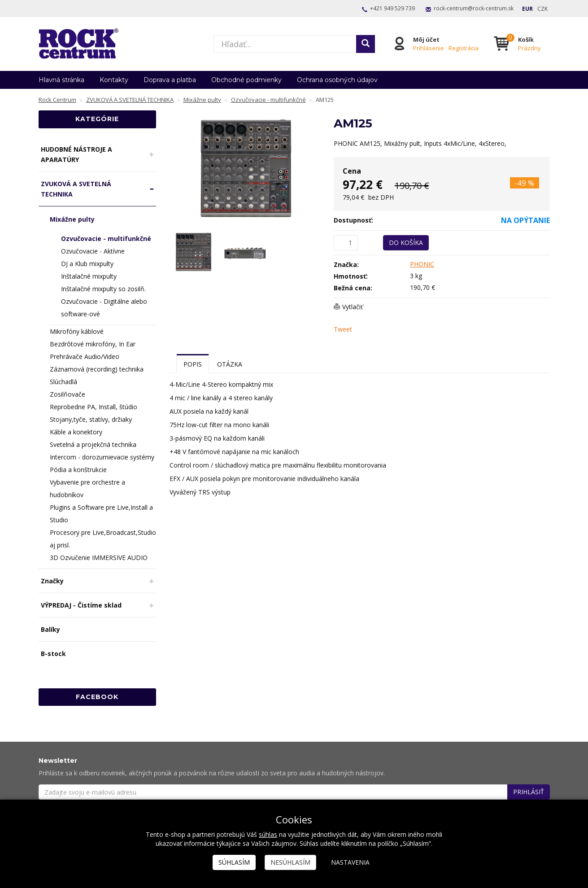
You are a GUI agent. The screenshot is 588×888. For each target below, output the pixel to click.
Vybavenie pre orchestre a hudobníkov (87, 488)
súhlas (268, 834)
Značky (52, 581)
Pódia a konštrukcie (78, 470)
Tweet (343, 329)
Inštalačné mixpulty (89, 276)
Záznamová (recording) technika (97, 369)
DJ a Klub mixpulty (87, 264)
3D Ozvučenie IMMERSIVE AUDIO (99, 558)
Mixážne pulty (72, 219)
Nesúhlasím (290, 862)
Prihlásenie (428, 48)
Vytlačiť (353, 307)
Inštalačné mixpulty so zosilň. (103, 289)
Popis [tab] (193, 364)
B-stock (53, 654)
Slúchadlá (63, 382)
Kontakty (114, 80)
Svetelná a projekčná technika (93, 444)
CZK (542, 9)
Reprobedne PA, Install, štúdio (94, 407)
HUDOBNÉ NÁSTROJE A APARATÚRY (76, 154)
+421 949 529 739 (392, 8)
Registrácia (463, 48)
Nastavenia (350, 862)
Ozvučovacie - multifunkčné (106, 238)
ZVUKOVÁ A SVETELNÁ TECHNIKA (76, 189)
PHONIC (422, 264)
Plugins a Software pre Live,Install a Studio (101, 514)
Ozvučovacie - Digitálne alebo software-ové (104, 308)
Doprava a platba (170, 80)
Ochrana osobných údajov (337, 80)
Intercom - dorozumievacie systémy (102, 457)
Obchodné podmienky (246, 80)
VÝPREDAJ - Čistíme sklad (81, 605)
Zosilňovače (68, 394)
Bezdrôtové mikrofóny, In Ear (93, 344)
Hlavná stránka (61, 80)
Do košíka (406, 243)
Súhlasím (234, 862)
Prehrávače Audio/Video (85, 357)
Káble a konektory (76, 432)
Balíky (50, 629)
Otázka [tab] (230, 364)
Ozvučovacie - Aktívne (93, 251)
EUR (527, 9)
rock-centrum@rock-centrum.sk (474, 8)
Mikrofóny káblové (77, 331)
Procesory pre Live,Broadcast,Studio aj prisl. (103, 539)
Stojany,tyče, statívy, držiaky (91, 419)
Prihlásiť (529, 792)
